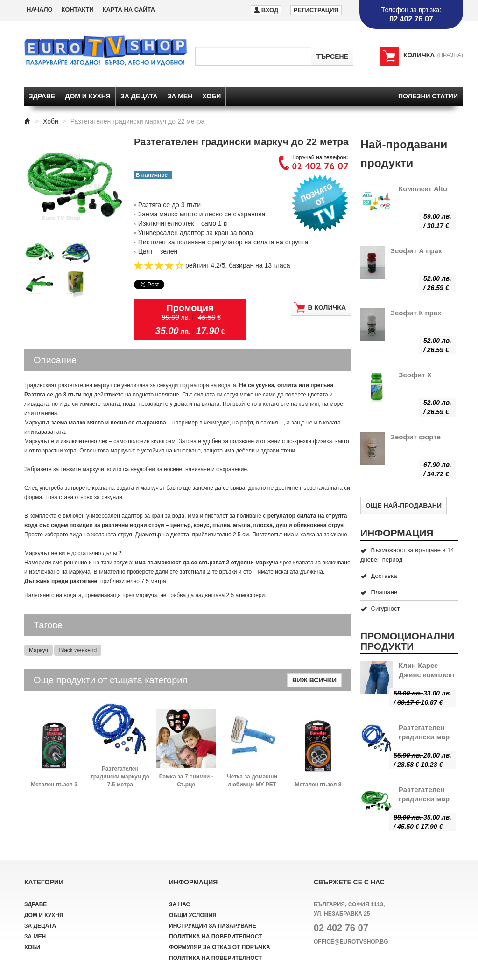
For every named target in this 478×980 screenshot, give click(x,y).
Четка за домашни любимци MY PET (252, 781)
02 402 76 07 (341, 928)
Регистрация (316, 10)
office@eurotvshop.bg (351, 942)
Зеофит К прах (416, 313)
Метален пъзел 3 (54, 785)
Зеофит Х (415, 375)
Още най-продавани (404, 506)
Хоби (211, 96)
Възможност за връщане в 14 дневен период (407, 555)
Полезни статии (428, 96)
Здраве (42, 96)
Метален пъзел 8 (318, 785)
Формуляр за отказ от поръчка (220, 947)
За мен (180, 96)
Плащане (379, 592)
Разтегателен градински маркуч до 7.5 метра (120, 777)
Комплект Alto (423, 189)
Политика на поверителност (215, 937)
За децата (139, 96)
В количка (320, 307)
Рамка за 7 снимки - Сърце (186, 781)
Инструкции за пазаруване (213, 926)
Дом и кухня (88, 96)
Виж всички (314, 680)
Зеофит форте (416, 437)
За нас (179, 904)
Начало (40, 10)
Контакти (77, 10)
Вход (266, 10)
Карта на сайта (129, 10)
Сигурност (380, 608)
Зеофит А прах (417, 251)
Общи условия (193, 915)
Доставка (379, 576)
